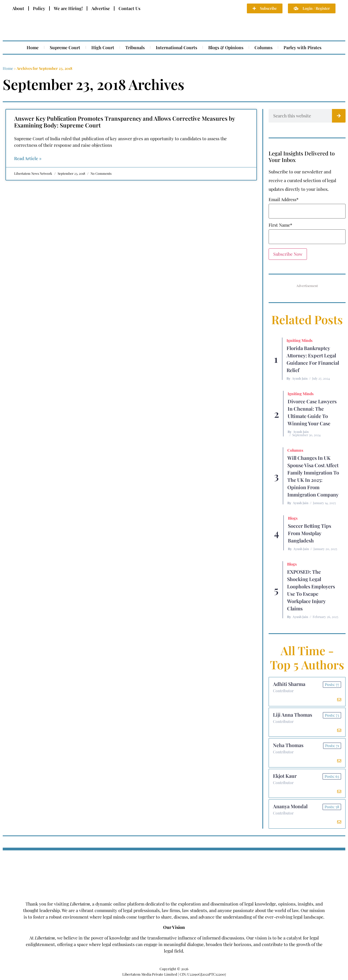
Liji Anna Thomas (293, 715)
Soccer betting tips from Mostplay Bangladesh (310, 533)
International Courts (176, 47)
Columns (263, 47)
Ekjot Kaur (285, 776)
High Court (103, 47)
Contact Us (129, 8)
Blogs (293, 518)
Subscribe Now (288, 254)
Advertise (101, 8)
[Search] (339, 116)
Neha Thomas (288, 745)
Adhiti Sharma (289, 684)
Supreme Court (65, 47)
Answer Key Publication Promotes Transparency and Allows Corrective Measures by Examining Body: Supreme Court (125, 122)
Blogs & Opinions (226, 47)
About (18, 8)
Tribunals (135, 47)
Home (33, 47)
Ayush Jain (300, 378)
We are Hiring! (68, 8)
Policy (39, 8)
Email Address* (284, 199)
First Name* (280, 225)
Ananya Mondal (290, 807)
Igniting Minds (299, 340)
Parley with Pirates (302, 47)
